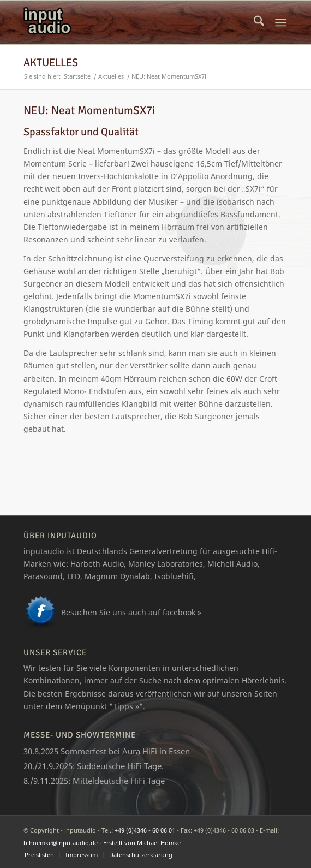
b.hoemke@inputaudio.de (61, 843)
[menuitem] (259, 22)
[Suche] (259, 22)
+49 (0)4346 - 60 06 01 (145, 830)
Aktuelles (51, 63)
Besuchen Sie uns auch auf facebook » (131, 612)
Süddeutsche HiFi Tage (119, 766)
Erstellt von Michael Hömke (142, 843)
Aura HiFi (140, 751)
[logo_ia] (129, 22)
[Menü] (281, 22)
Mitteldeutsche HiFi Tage (119, 781)
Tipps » (126, 706)
